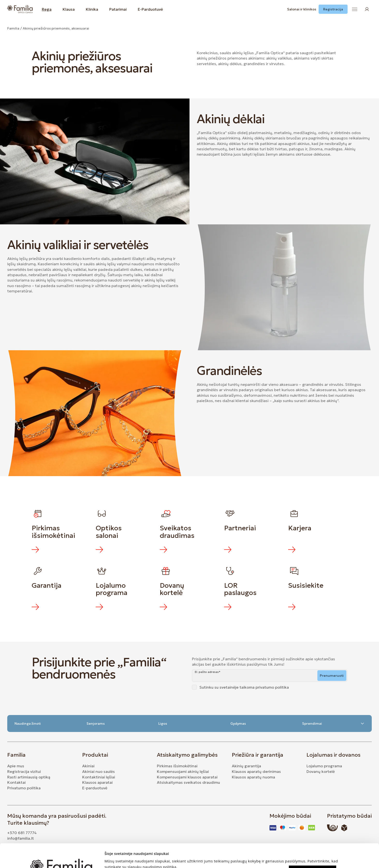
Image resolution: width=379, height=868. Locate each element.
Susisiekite (306, 585)
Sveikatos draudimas (177, 532)
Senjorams (96, 723)
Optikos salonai (109, 532)
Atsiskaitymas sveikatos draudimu (188, 782)
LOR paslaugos (240, 589)
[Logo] (20, 9)
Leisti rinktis (313, 858)
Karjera (300, 528)
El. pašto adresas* (208, 672)
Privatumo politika (24, 788)
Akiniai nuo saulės (98, 771)
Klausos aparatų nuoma (253, 777)
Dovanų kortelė (173, 589)
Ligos (163, 723)
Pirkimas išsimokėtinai (53, 532)
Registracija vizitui (24, 771)
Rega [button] (47, 9)
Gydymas (238, 723)
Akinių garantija (246, 766)
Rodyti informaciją (119, 859)
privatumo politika (272, 687)
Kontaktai (16, 782)
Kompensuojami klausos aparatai (187, 777)
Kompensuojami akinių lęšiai (183, 771)
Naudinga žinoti (28, 723)
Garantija (47, 585)
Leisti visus (313, 846)
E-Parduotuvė (150, 9)
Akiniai (88, 766)
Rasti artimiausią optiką (29, 777)
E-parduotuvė (95, 788)
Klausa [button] (69, 9)
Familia (13, 28)
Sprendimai (333, 723)
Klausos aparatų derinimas (256, 771)
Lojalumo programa (112, 589)
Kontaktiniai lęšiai (99, 777)
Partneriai (240, 528)
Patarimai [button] (118, 9)
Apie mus (16, 766)
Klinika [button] (92, 9)
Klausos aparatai (97, 782)
